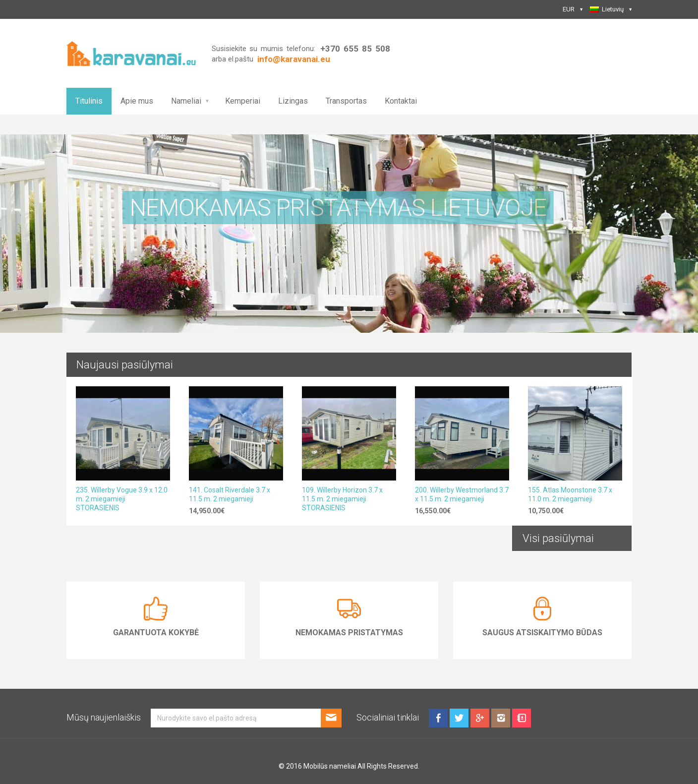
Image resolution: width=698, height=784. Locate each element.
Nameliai (186, 101)
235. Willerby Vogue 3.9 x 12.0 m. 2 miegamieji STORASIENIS (122, 499)
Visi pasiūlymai (558, 538)
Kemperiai (243, 101)
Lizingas (293, 101)
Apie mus (137, 101)
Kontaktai (401, 101)
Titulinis (89, 101)
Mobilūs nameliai (330, 766)
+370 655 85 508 (355, 49)
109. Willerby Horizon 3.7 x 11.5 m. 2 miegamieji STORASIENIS (342, 499)
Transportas (346, 101)
